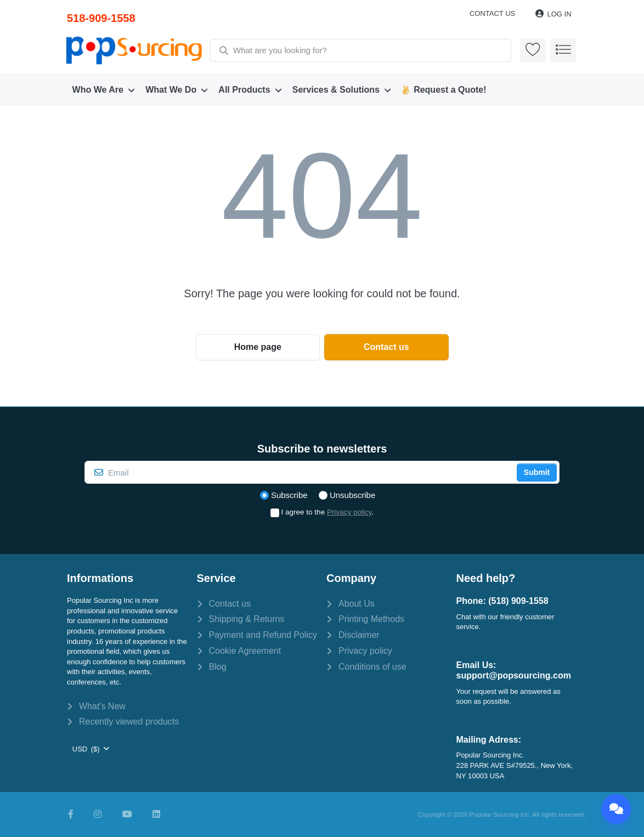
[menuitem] (104, 90)
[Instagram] (98, 815)
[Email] (300, 472)
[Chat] (616, 809)
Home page (258, 347)
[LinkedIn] (156, 815)
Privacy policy (349, 512)
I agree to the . (328, 512)
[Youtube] (127, 815)
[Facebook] (71, 815)
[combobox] (360, 50)
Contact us (492, 13)
